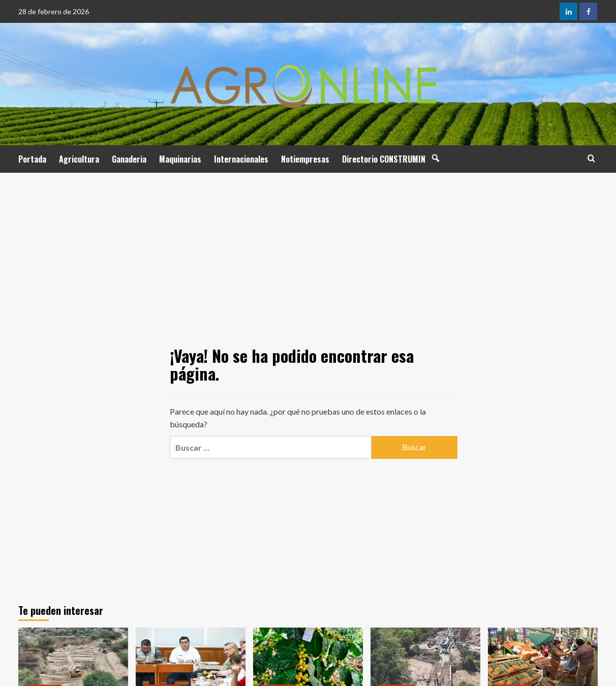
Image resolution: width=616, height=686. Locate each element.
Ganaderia (129, 159)
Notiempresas (305, 159)
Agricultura (79, 159)
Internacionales (241, 159)
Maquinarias (180, 159)
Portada (32, 159)
